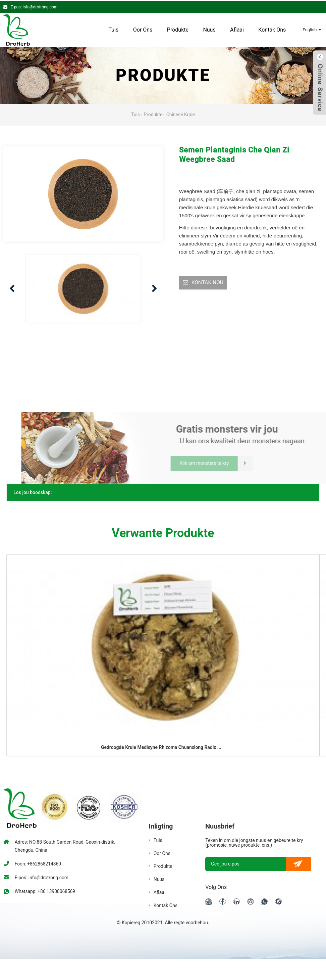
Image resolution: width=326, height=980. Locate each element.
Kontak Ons (272, 29)
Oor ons (143, 29)
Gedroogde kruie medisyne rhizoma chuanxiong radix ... (161, 746)
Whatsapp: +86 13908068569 (45, 890)
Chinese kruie (181, 114)
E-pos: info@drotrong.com (34, 6)
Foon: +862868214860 (38, 863)
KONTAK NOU (208, 282)
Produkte (178, 29)
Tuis (113, 29)
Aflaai (237, 29)
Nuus (209, 29)
